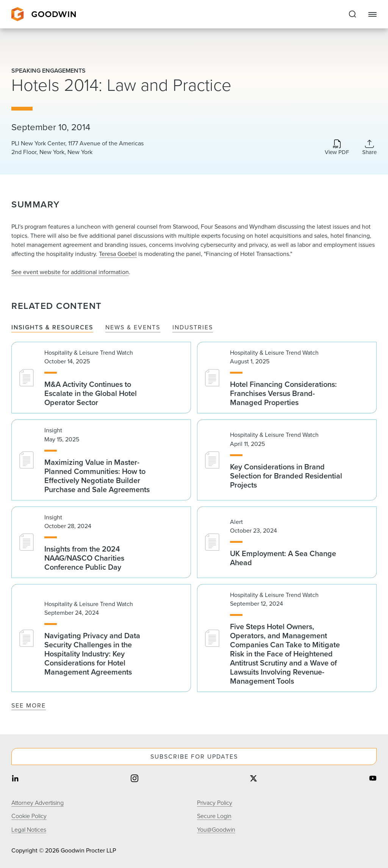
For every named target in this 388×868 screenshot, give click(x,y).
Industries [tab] (193, 328)
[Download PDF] (337, 148)
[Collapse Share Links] (369, 147)
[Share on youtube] (373, 779)
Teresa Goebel (118, 254)
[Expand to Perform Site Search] (352, 14)
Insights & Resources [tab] (52, 328)
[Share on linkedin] (15, 779)
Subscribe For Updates (194, 757)
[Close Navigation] (372, 14)
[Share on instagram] (135, 779)
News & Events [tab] (133, 328)
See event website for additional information (70, 272)
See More (29, 705)
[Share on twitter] (253, 779)
